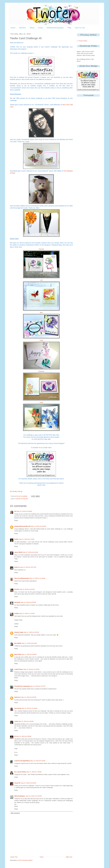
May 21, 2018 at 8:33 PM (29, 783)
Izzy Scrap (18, 708)
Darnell (41, 249)
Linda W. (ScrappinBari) (22, 761)
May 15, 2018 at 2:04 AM (26, 721)
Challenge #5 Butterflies (21, 499)
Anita (41, 340)
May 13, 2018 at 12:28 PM (31, 669)
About (32, 28)
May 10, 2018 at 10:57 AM (28, 567)
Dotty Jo (17, 567)
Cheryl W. (17, 783)
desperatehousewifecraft (22, 526)
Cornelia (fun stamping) (22, 686)
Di (15, 736)
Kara (41, 402)
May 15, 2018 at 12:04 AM (29, 708)
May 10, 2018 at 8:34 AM (30, 552)
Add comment (15, 813)
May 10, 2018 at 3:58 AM (24, 511)
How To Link (80, 28)
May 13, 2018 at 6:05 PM (29, 697)
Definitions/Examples (55, 28)
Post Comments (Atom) (25, 860)
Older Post (69, 857)
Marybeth (17, 602)
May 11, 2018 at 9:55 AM (29, 654)
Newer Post (14, 857)
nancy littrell (18, 552)
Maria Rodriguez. (20, 796)
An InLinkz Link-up (16, 491)
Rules (40, 28)
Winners (22, 28)
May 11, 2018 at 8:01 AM (29, 643)
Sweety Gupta (19, 632)
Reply (16, 520)
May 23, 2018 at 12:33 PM (34, 796)
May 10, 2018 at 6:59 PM (28, 602)
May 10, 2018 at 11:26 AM (37, 578)
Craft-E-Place (19, 669)
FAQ (69, 28)
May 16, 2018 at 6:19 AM (38, 761)
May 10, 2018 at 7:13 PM (27, 613)
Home (13, 28)
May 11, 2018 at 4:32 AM (31, 632)
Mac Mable (18, 643)
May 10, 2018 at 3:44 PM (27, 589)
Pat (15, 511)
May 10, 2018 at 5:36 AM (38, 526)
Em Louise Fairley (20, 772)
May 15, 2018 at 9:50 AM (24, 736)
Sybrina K (18, 697)
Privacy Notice (83, 41)
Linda (16, 721)
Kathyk (17, 613)
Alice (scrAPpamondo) (22, 578)
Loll (41, 280)
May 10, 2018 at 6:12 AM (27, 539)
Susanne (41, 371)
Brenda (17, 589)
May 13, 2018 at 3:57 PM (38, 686)
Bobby (16, 539)
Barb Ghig (18, 654)
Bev (41, 312)
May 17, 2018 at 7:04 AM (34, 772)
